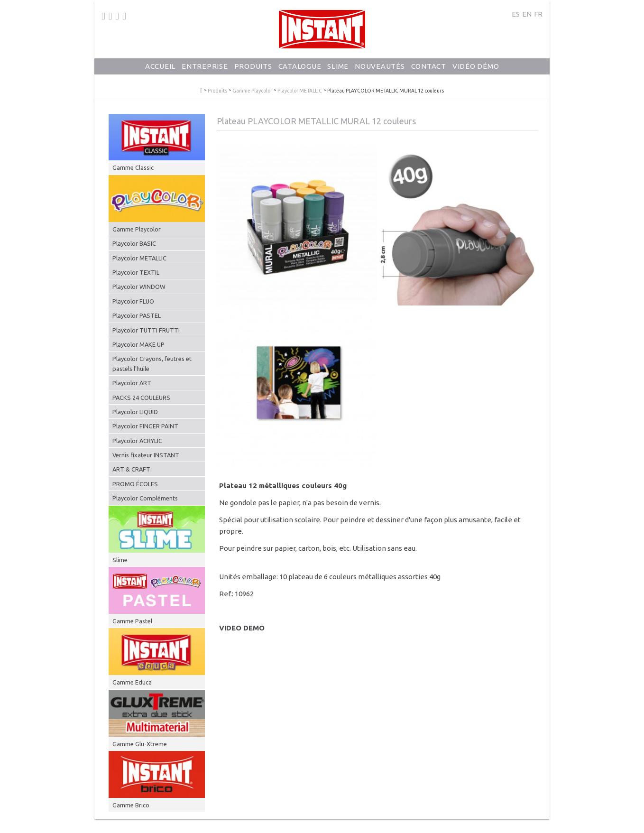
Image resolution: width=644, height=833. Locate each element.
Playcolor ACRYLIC (137, 441)
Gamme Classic (133, 167)
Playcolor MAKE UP (138, 344)
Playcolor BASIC (134, 243)
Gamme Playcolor (252, 91)
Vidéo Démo (476, 74)
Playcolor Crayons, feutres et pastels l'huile (152, 363)
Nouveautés (380, 74)
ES (516, 14)
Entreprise (205, 74)
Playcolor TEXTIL (136, 272)
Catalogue (300, 74)
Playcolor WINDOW (139, 287)
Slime (338, 74)
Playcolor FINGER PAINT (145, 426)
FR (538, 14)
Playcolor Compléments (145, 498)
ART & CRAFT (131, 469)
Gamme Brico (131, 805)
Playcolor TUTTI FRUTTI (146, 330)
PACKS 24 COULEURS (141, 398)
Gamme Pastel (132, 621)
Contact (429, 74)
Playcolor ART (132, 383)
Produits (253, 74)
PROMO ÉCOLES (135, 484)
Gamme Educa (132, 682)
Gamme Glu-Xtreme (140, 744)
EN (527, 14)
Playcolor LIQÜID (135, 412)
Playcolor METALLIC (300, 91)
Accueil (160, 74)
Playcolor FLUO (133, 301)
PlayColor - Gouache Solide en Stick (201, 91)
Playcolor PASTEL (137, 315)
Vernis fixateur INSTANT (146, 455)
